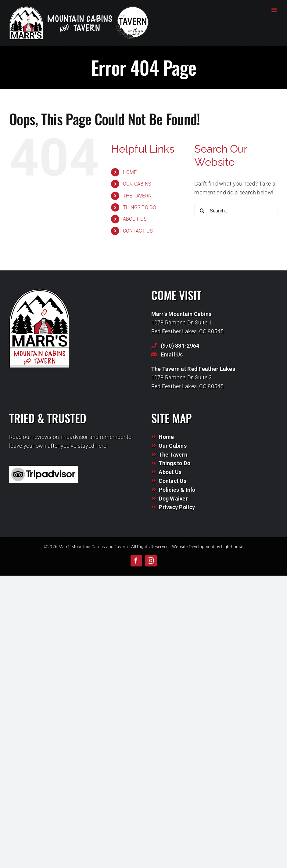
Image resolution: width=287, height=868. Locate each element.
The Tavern (173, 455)
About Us (170, 472)
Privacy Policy (177, 507)
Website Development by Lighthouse (208, 547)
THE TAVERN (137, 196)
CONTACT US (138, 231)
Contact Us (172, 481)
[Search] (202, 211)
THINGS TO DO (140, 207)
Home (166, 437)
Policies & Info (177, 490)
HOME (130, 172)
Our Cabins (173, 446)
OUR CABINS (137, 184)
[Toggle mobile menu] (275, 10)
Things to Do (174, 463)
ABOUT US (135, 219)
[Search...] (236, 211)
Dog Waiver (173, 499)
